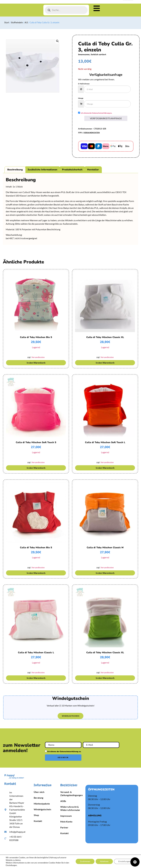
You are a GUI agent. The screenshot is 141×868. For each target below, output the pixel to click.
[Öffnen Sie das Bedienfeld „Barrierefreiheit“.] (135, 862)
